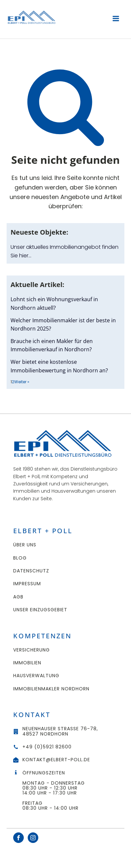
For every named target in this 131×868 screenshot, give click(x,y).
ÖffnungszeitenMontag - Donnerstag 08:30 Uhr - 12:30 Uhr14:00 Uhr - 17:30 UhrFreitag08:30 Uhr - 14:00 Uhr (54, 791)
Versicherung (32, 650)
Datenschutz (31, 571)
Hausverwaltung (36, 676)
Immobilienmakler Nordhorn (51, 689)
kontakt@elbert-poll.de (56, 760)
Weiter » (22, 382)
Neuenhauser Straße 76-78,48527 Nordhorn (60, 731)
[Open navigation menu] (116, 19)
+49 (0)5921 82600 (47, 747)
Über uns (25, 545)
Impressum (27, 584)
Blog (20, 558)
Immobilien (27, 663)
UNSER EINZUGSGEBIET (40, 610)
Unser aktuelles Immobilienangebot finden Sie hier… (65, 251)
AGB (18, 597)
